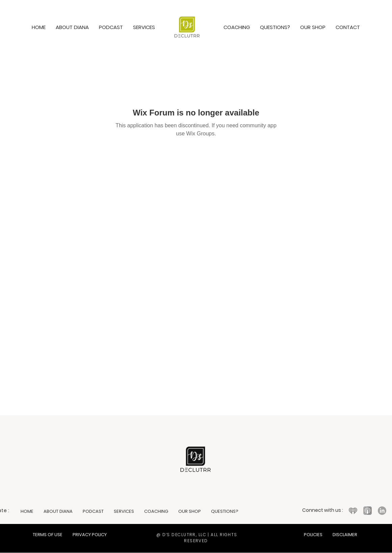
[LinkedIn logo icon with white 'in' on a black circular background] (382, 511)
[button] (144, 27)
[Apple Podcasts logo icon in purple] (368, 511)
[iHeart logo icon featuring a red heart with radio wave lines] (353, 511)
